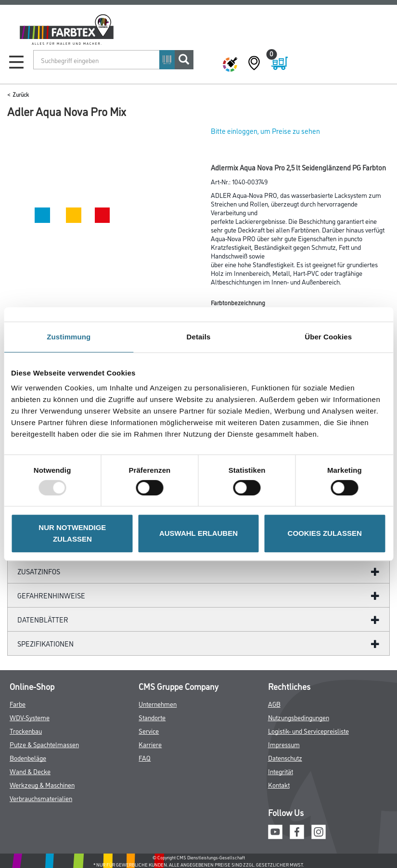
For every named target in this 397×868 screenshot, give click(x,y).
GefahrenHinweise (51, 595)
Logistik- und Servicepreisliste (308, 731)
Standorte (152, 717)
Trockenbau (26, 731)
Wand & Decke (30, 771)
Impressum (284, 744)
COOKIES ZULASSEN (325, 533)
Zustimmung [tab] (69, 337)
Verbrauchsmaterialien (41, 798)
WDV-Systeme (30, 717)
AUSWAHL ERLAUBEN (198, 533)
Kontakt (279, 784)
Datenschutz (285, 758)
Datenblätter (43, 619)
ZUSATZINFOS (39, 571)
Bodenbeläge (28, 758)
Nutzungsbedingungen (299, 717)
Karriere (150, 744)
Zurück (21, 94)
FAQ (145, 758)
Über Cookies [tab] (328, 337)
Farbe (18, 704)
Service (149, 731)
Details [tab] (199, 337)
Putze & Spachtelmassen (44, 744)
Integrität (281, 771)
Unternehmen (158, 704)
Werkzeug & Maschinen (42, 784)
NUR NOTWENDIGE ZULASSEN (72, 533)
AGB (274, 704)
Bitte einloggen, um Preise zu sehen (265, 131)
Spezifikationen (45, 643)
